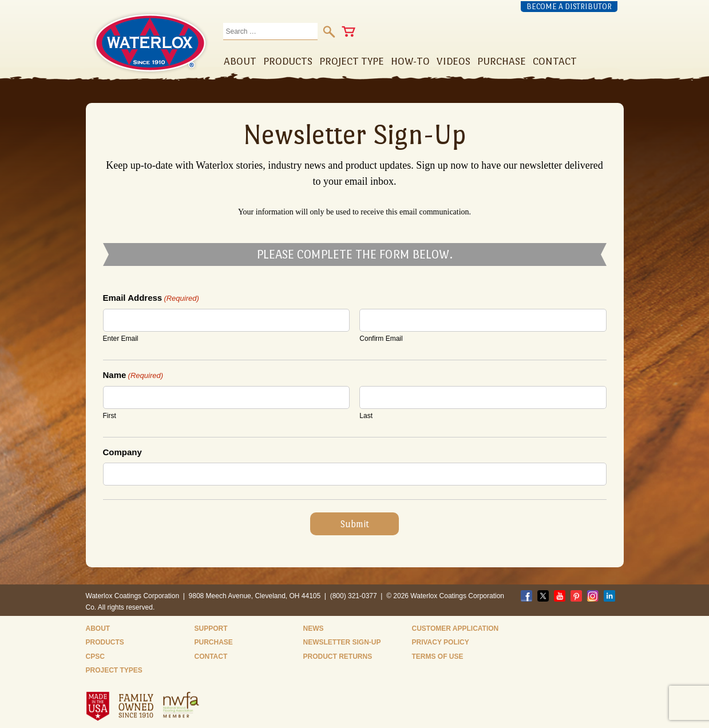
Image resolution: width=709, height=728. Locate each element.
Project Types (114, 670)
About (98, 628)
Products (105, 642)
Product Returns (338, 657)
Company (122, 452)
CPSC (95, 657)
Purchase (214, 642)
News (314, 628)
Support (211, 628)
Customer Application (455, 628)
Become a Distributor (569, 7)
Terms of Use (438, 657)
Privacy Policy (441, 642)
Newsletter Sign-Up (342, 642)
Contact (211, 657)
